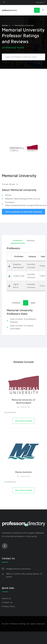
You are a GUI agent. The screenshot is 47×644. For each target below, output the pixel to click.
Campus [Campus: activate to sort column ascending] (32, 256)
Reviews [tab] (31, 240)
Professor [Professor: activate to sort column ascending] (19, 256)
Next (33, 303)
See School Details (24, 421)
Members (40, 2)
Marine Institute (23, 472)
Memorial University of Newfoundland (23, 401)
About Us (6, 598)
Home (5, 25)
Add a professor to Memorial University (24, 212)
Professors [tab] (18, 240)
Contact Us (7, 602)
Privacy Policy (8, 606)
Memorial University (24, 25)
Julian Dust (19, 276)
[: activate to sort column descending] (9, 257)
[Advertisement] (23, 93)
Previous (16, 303)
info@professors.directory (18, 569)
